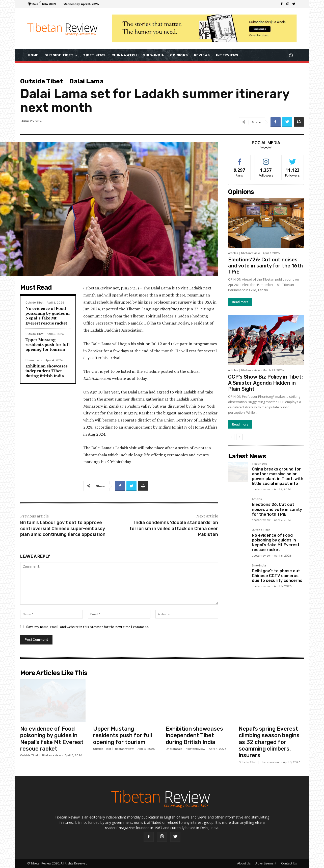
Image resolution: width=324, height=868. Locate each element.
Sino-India (259, 566)
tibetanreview (251, 253)
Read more (240, 302)
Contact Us (289, 863)
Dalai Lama (86, 81)
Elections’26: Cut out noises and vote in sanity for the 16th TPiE (265, 266)
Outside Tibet (42, 81)
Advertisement (266, 863)
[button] (291, 55)
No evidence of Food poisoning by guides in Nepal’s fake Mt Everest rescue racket (48, 316)
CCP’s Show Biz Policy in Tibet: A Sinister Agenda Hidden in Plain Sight (265, 383)
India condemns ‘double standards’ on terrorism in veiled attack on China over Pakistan (174, 528)
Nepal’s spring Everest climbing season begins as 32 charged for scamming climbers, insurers (269, 742)
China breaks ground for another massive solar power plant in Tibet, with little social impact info (278, 476)
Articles (233, 253)
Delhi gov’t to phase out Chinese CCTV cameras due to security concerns (277, 576)
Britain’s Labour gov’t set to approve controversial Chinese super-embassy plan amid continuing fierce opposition (63, 528)
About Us (244, 863)
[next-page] (239, 437)
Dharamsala (34, 360)
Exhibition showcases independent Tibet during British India (47, 371)
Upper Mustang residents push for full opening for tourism (48, 344)
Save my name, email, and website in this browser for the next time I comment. (88, 627)
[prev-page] (231, 437)
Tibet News (259, 464)
